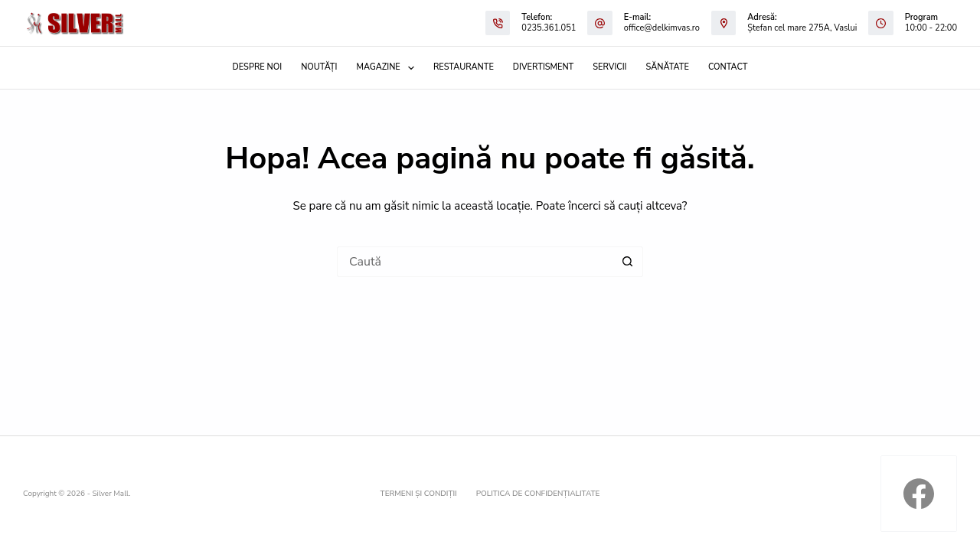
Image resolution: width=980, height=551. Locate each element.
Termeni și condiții (419, 494)
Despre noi (258, 67)
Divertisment (543, 67)
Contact (728, 67)
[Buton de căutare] (628, 262)
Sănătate (668, 67)
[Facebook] (919, 494)
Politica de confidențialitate (538, 494)
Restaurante (464, 67)
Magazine (388, 68)
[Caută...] (475, 262)
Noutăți (319, 67)
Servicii (609, 67)
